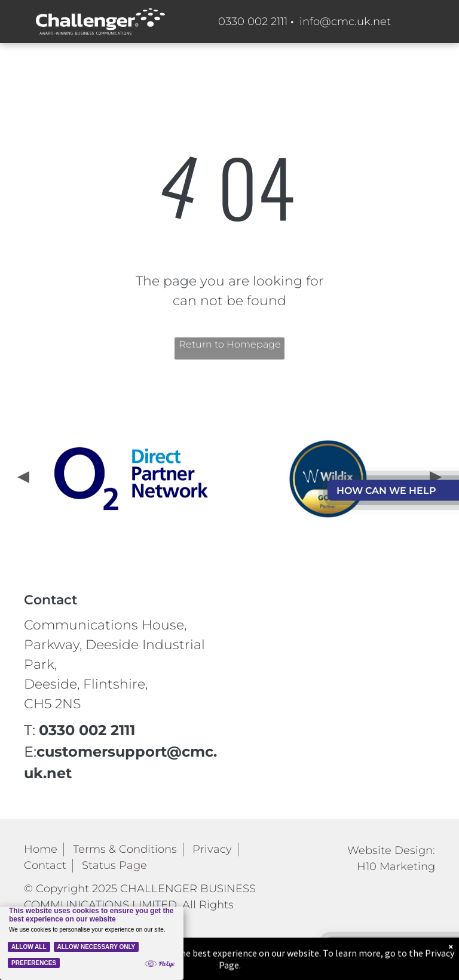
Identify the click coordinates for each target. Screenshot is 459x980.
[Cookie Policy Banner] (92, 943)
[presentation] (22, 478)
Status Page (114, 865)
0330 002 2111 (253, 21)
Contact (45, 865)
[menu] (433, 243)
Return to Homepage (230, 344)
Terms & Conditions (125, 849)
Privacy (212, 849)
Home (41, 849)
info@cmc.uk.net (345, 21)
